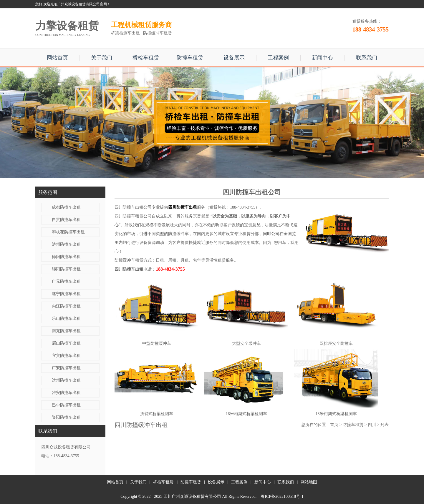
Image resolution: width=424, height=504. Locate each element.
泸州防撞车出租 (66, 244)
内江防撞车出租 (66, 306)
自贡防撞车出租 (66, 220)
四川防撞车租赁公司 (133, 216)
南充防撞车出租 (66, 331)
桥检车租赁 (146, 58)
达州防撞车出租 (66, 380)
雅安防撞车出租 (66, 393)
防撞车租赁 (190, 58)
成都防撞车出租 (66, 207)
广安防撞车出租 (66, 368)
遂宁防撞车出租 (66, 294)
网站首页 (57, 58)
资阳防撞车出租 (66, 417)
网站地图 (309, 482)
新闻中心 (322, 58)
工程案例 (278, 58)
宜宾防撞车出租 (66, 356)
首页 (334, 425)
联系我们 (367, 58)
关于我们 (102, 58)
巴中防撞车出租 (66, 405)
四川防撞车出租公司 (133, 207)
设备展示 (234, 58)
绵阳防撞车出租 (66, 269)
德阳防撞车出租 (66, 257)
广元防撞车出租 (66, 281)
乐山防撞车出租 (66, 318)
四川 (372, 425)
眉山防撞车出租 (66, 343)
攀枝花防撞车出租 (68, 232)
